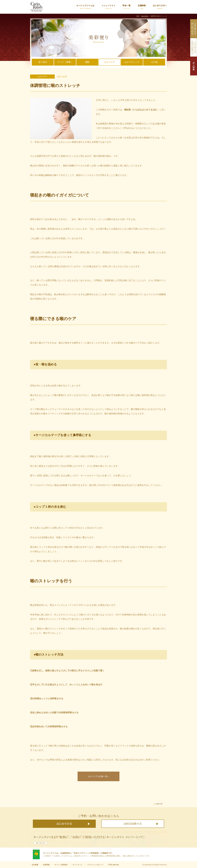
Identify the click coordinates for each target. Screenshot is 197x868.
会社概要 (35, 865)
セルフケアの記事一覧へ (99, 776)
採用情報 (46, 865)
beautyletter (145, 16)
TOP (138, 16)
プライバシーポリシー (95, 865)
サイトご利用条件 (61, 865)
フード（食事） (65, 62)
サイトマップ (77, 865)
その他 (154, 62)
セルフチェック (132, 62)
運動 (87, 62)
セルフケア (110, 62)
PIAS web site (114, 865)
